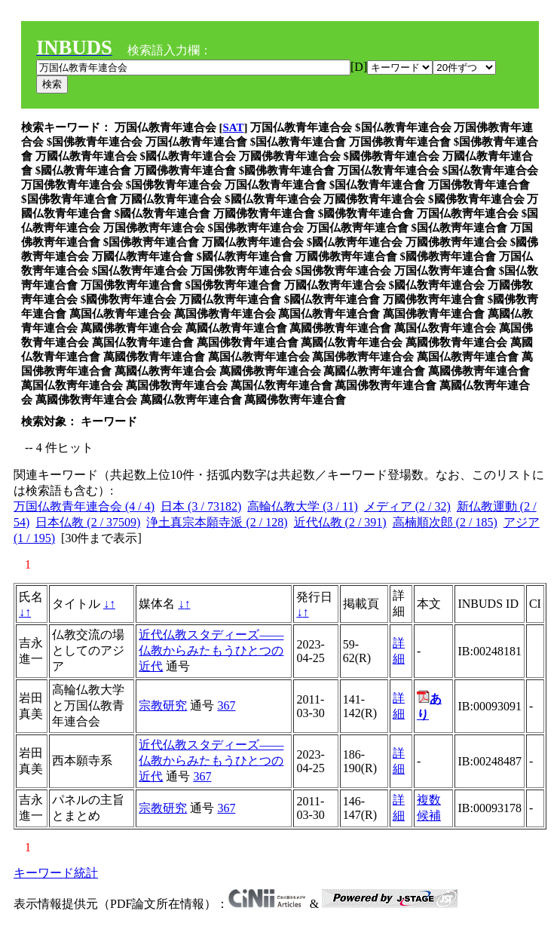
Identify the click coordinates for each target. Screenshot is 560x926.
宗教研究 (163, 705)
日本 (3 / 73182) (201, 506)
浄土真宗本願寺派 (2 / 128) (217, 522)
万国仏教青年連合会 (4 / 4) (84, 506)
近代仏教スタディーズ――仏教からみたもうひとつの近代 (211, 650)
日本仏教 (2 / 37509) (88, 522)
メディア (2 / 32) (407, 506)
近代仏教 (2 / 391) (340, 522)
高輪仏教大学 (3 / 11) (303, 506)
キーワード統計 (56, 873)
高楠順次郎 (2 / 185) (445, 522)
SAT (234, 127)
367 (226, 705)
